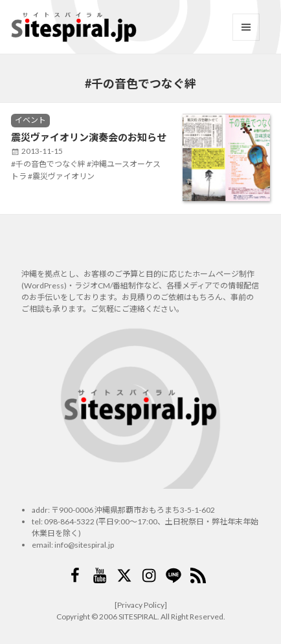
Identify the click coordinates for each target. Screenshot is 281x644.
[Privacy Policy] (141, 605)
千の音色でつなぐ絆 (51, 164)
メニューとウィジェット (246, 27)
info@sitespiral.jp (84, 545)
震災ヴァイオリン (63, 176)
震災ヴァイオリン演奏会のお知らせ (89, 137)
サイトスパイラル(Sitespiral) (74, 27)
